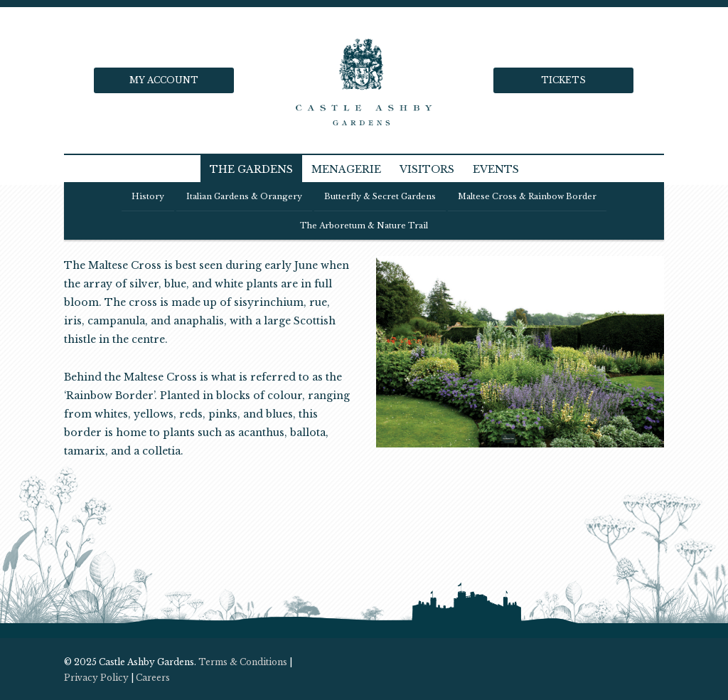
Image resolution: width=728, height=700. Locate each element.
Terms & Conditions (243, 662)
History (148, 196)
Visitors (427, 169)
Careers (153, 678)
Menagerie (346, 169)
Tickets (563, 80)
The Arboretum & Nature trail (364, 226)
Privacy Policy (96, 678)
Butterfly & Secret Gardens (380, 196)
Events (496, 169)
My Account (164, 80)
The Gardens (251, 169)
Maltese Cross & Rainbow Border (527, 196)
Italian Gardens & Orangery (244, 196)
